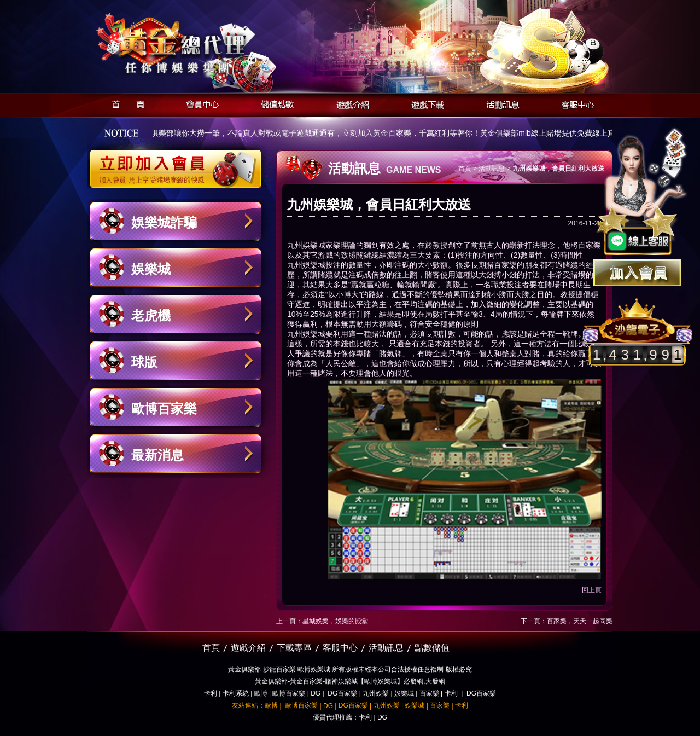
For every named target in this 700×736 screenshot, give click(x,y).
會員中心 (200, 103)
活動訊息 (500, 103)
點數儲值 (432, 648)
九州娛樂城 (306, 245)
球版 (144, 362)
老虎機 (151, 315)
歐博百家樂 (164, 408)
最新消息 (157, 455)
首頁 (125, 103)
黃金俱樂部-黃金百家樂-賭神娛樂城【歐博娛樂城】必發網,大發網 (350, 681)
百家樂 (429, 693)
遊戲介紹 (350, 103)
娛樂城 (151, 269)
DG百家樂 (342, 693)
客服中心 (574, 103)
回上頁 (592, 590)
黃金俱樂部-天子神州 (204, 44)
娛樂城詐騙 (164, 222)
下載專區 (294, 648)
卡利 (211, 693)
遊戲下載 (425, 103)
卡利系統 (236, 693)
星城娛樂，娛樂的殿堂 (335, 621)
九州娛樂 (376, 693)
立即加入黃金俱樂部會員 (179, 163)
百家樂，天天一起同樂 (580, 621)
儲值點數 (275, 103)
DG (316, 693)
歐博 (261, 693)
